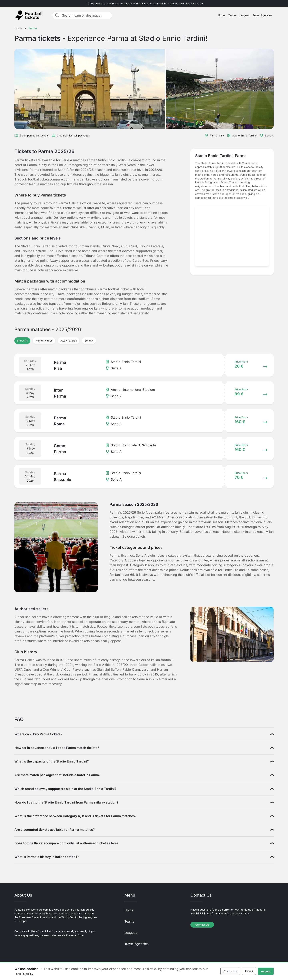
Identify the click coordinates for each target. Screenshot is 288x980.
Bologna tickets (134, 536)
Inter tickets (254, 532)
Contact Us (202, 925)
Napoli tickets (232, 532)
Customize (230, 971)
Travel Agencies (262, 15)
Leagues (244, 15)
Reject (249, 971)
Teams (232, 15)
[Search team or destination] (86, 15)
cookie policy (25, 974)
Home (222, 15)
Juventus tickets (206, 532)
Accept (266, 971)
